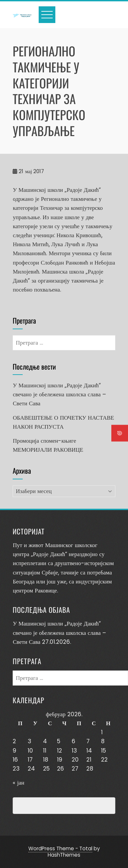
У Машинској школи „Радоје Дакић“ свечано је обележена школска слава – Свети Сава (59, 394)
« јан (18, 783)
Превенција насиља (43, 806)
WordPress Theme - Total (60, 848)
